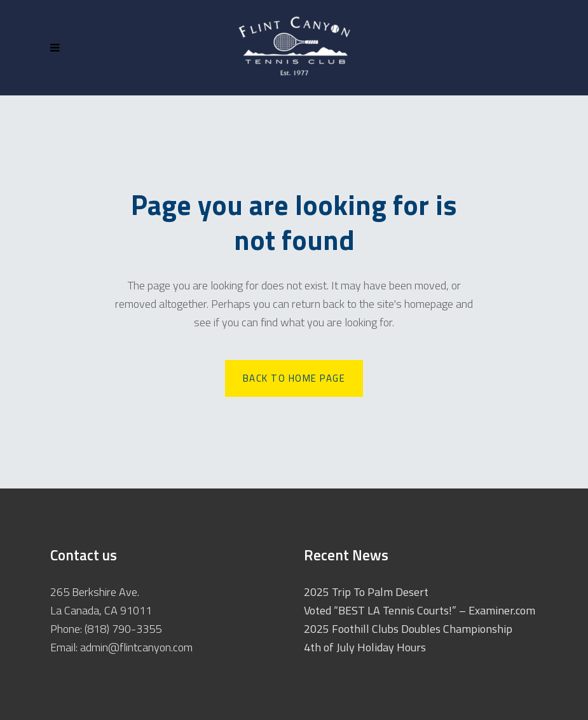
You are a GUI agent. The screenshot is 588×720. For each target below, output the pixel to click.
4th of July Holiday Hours (365, 647)
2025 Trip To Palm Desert (366, 592)
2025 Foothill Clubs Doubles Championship (408, 629)
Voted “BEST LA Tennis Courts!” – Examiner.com (420, 610)
